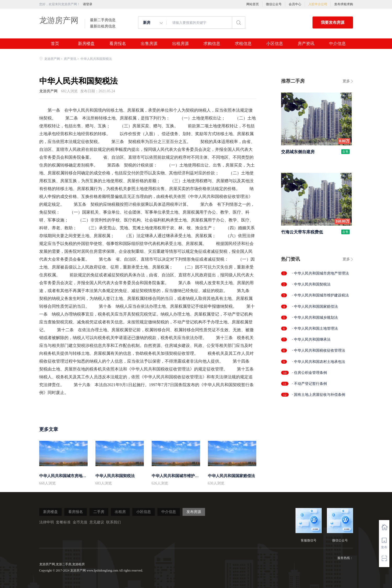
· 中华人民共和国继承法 (311, 339)
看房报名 (118, 44)
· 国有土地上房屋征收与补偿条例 (319, 395)
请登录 (88, 4)
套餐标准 (63, 522)
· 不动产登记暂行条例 (309, 384)
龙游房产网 (59, 20)
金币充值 (80, 522)
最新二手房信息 (103, 20)
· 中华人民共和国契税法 (311, 284)
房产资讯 (306, 44)
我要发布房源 (333, 22)
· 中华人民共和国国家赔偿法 (315, 307)
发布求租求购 (344, 4)
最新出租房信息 (103, 26)
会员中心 (295, 4)
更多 (346, 81)
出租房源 (180, 44)
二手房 (99, 512)
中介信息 (337, 44)
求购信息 (212, 44)
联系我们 (113, 522)
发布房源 (194, 512)
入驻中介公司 (318, 4)
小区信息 (275, 44)
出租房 (120, 512)
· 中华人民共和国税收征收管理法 (319, 350)
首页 (55, 44)
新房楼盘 (86, 44)
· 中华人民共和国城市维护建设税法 (320, 295)
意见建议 (97, 522)
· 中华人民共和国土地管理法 (315, 329)
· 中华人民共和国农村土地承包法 (319, 362)
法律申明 (47, 522)
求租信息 (243, 44)
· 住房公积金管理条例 (309, 373)
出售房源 (149, 44)
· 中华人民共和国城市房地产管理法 (320, 273)
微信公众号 (274, 4)
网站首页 (253, 4)
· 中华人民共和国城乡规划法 (315, 318)
